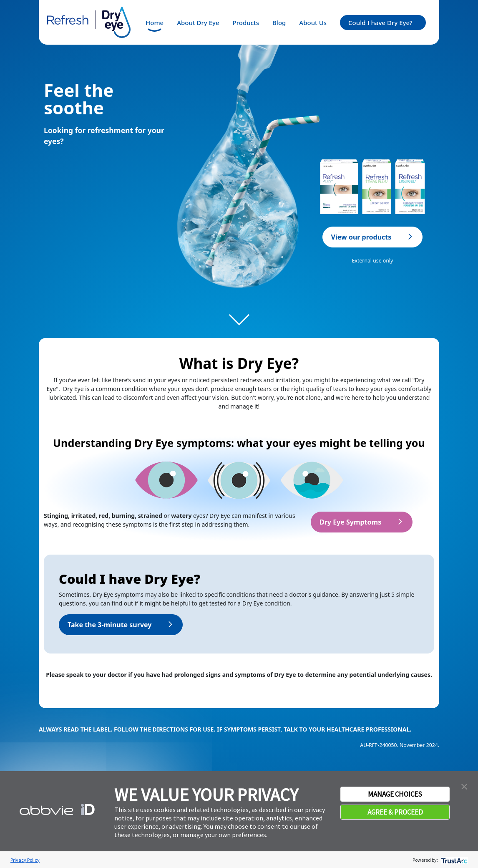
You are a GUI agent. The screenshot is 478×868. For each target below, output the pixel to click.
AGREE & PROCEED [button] (395, 812)
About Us (313, 23)
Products (246, 23)
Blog (279, 23)
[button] (464, 786)
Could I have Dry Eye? (380, 23)
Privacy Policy (25, 860)
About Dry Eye (198, 23)
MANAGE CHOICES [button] (395, 794)
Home (155, 23)
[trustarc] (454, 860)
